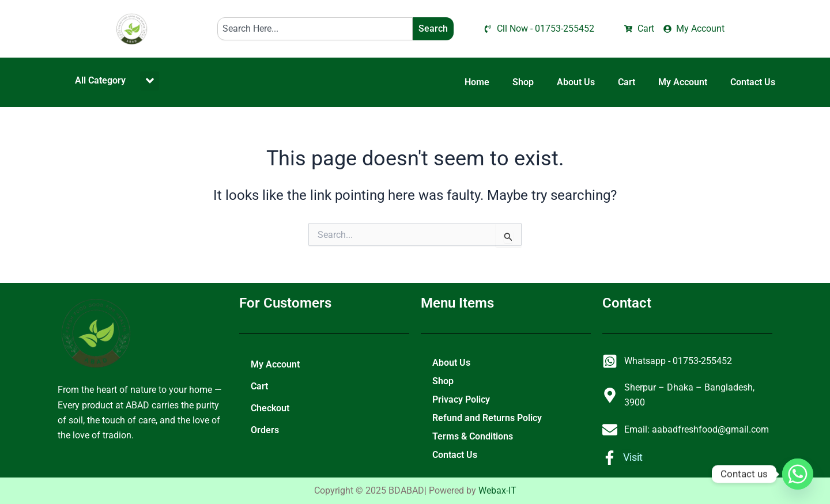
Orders (265, 430)
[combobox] (315, 29)
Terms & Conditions (473, 436)
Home (477, 82)
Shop (523, 82)
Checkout (270, 408)
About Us (576, 82)
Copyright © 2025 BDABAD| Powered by (415, 490)
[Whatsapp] (798, 474)
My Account (683, 82)
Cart (627, 82)
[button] (150, 81)
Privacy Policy (461, 399)
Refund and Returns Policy (487, 418)
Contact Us (753, 82)
